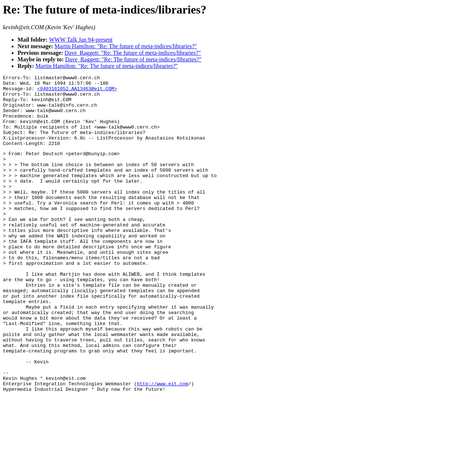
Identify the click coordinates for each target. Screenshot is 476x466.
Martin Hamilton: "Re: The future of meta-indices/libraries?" (126, 46)
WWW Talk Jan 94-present (81, 40)
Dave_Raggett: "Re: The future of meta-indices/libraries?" (133, 53)
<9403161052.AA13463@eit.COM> (77, 92)
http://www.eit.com (163, 445)
